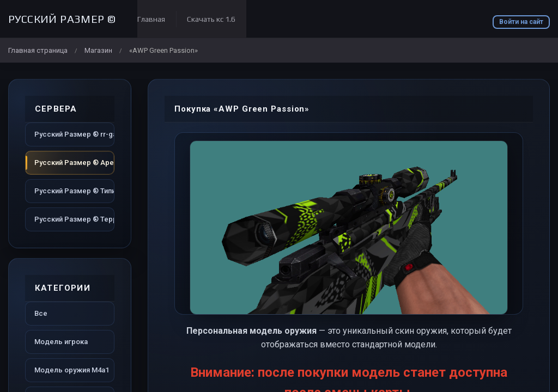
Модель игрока (61, 342)
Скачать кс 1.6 (211, 19)
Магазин (98, 50)
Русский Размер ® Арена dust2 (74, 163)
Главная (151, 19)
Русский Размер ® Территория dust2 (74, 219)
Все (41, 313)
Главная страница (38, 50)
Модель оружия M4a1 (72, 370)
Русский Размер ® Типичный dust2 (74, 191)
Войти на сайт (521, 22)
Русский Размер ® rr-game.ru (74, 134)
